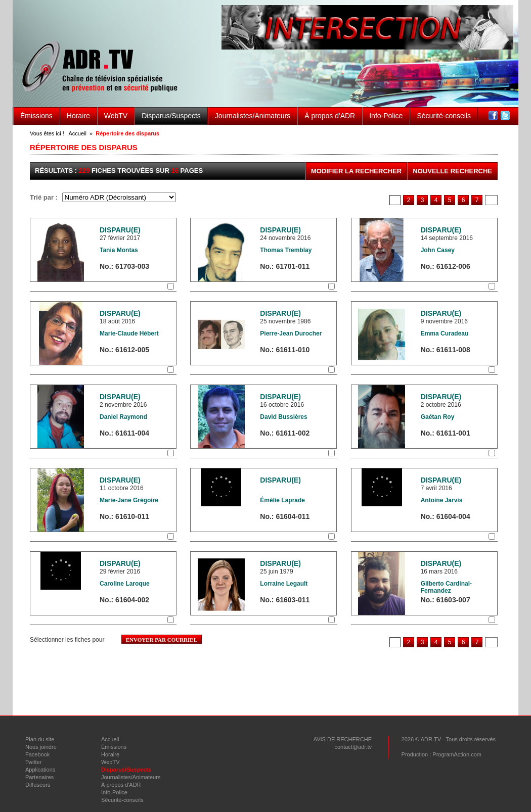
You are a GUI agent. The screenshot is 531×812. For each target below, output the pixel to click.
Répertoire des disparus (127, 133)
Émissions (36, 116)
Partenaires (39, 777)
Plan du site (40, 739)
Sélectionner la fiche (128, 286)
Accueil (77, 133)
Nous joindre (41, 747)
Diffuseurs (38, 785)
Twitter (33, 762)
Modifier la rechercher (356, 171)
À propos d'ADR (330, 116)
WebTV (116, 116)
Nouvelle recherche (452, 171)
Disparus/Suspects (171, 116)
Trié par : (45, 197)
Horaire (78, 116)
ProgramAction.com (457, 754)
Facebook (37, 754)
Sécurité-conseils (444, 116)
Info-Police (386, 116)
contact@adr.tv (353, 747)
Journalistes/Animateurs (253, 116)
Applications (40, 770)
